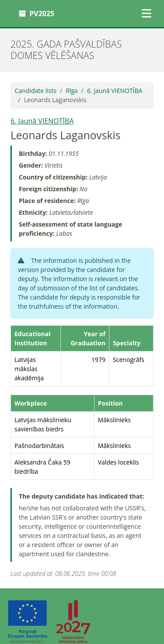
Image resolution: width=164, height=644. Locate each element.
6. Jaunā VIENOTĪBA (115, 91)
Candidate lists (36, 91)
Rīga (72, 91)
